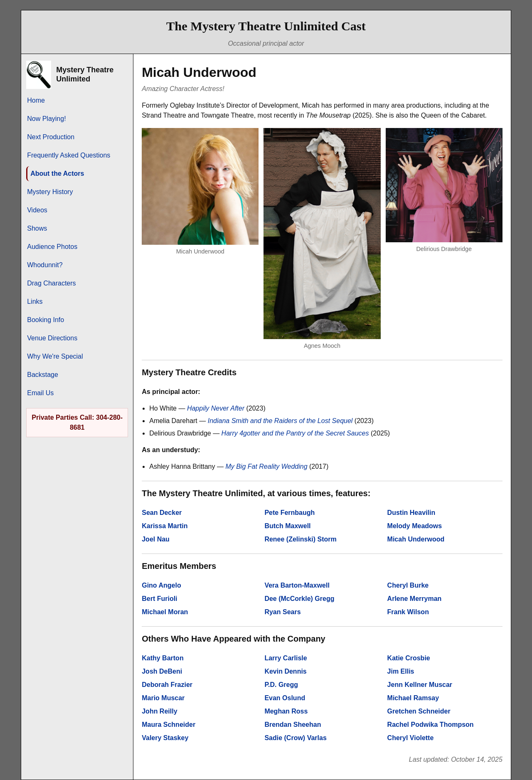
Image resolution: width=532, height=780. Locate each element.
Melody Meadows (415, 526)
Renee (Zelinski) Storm (300, 539)
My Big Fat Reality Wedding (266, 466)
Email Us (40, 393)
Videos (37, 210)
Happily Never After (216, 408)
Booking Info (46, 320)
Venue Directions (52, 338)
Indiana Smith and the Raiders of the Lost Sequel (280, 421)
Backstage (43, 375)
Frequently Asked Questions (69, 155)
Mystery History (50, 192)
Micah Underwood (416, 539)
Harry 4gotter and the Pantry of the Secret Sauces (295, 433)
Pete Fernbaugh (289, 513)
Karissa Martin (165, 526)
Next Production (51, 137)
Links (35, 301)
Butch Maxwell (287, 526)
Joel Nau (156, 539)
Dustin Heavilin (411, 513)
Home (36, 100)
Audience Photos (52, 247)
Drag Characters (51, 283)
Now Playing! (46, 119)
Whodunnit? (45, 265)
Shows (37, 228)
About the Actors (57, 173)
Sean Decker (162, 513)
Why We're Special (55, 356)
